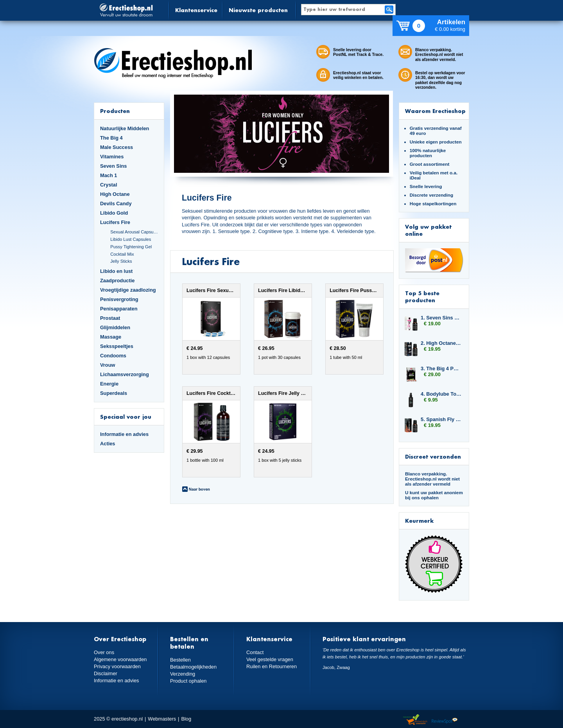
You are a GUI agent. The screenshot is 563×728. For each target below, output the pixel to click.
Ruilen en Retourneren (272, 666)
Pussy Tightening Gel (131, 247)
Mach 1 (109, 175)
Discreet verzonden (433, 456)
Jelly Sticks (121, 261)
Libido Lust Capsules (131, 239)
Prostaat (110, 318)
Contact (255, 652)
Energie (109, 384)
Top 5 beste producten (422, 297)
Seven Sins (113, 166)
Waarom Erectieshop (435, 111)
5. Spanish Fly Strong (441, 419)
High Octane (115, 194)
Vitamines (112, 157)
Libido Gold (114, 213)
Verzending (183, 674)
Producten (115, 111)
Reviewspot (445, 720)
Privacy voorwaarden (117, 666)
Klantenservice (196, 10)
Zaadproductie (117, 281)
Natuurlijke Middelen (125, 128)
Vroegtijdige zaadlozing (128, 290)
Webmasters (162, 719)
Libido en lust (116, 271)
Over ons (104, 652)
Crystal (109, 185)
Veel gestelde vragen (270, 659)
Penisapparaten (119, 309)
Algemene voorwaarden (120, 659)
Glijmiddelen (115, 327)
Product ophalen (188, 681)
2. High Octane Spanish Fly (441, 343)
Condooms (113, 356)
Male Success (117, 147)
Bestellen (180, 660)
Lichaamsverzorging (125, 374)
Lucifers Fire (115, 222)
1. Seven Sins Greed (441, 318)
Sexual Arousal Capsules (134, 232)
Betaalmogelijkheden (193, 667)
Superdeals (114, 393)
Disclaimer (106, 673)
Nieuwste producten (258, 10)
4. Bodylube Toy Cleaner (441, 394)
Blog (186, 719)
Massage (111, 337)
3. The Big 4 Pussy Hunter (441, 368)
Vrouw (108, 365)
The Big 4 (111, 138)
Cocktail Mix (122, 254)
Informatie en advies (124, 434)
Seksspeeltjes (117, 346)
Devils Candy (116, 204)
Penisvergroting (119, 299)
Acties (108, 444)
